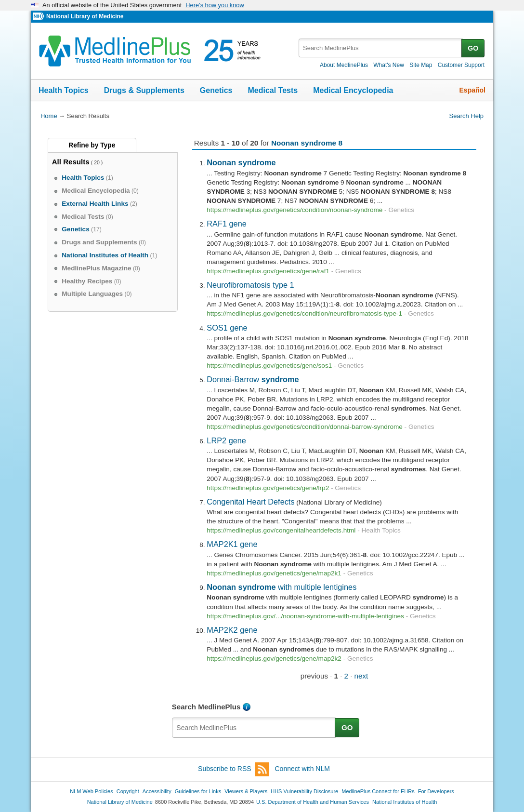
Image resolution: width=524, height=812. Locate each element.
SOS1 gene (227, 328)
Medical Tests (273, 90)
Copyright (128, 791)
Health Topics (64, 90)
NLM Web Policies (92, 791)
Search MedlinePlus (206, 707)
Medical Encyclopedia (353, 90)
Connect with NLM (302, 769)
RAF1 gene (227, 224)
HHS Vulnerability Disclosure (304, 791)
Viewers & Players (246, 791)
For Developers (436, 791)
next (361, 676)
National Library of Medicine (85, 16)
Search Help (466, 116)
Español (472, 90)
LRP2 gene (226, 440)
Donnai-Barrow (253, 379)
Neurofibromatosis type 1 (250, 285)
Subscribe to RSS (234, 769)
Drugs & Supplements (144, 90)
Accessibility (157, 791)
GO (473, 48)
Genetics (216, 90)
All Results (71, 162)
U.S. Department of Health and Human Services (313, 802)
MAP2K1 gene (232, 544)
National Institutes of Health (405, 802)
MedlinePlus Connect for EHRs (378, 791)
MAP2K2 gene (232, 630)
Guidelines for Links (198, 791)
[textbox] (381, 48)
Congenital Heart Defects (250, 502)
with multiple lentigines (282, 587)
